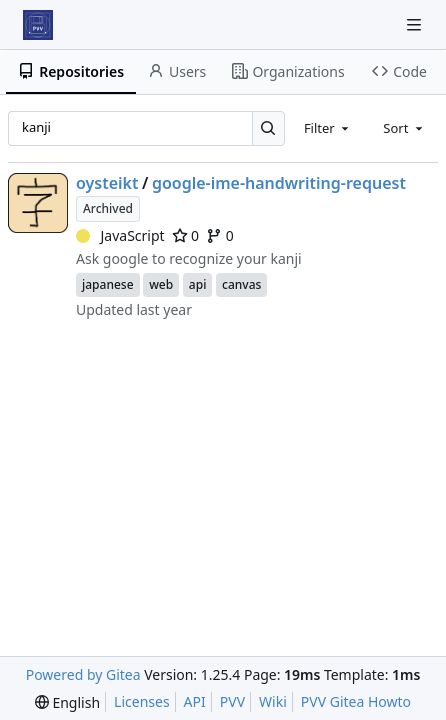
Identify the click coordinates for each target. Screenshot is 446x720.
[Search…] (268, 128)
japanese (108, 284)
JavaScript (120, 235)
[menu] (67, 702)
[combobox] (328, 128)
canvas (241, 284)
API (195, 701)
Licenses (142, 701)
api (198, 284)
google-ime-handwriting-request (279, 183)
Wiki (273, 701)
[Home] (38, 25)
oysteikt (107, 183)
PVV (232, 701)
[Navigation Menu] (416, 24)
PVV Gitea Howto (356, 701)
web (161, 284)
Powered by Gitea (83, 674)
